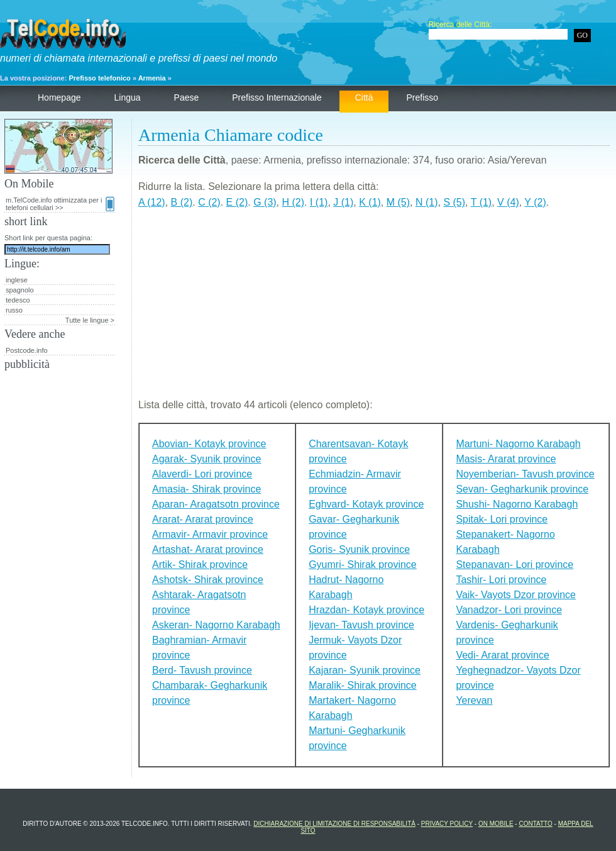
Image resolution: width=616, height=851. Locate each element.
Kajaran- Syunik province (365, 670)
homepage (59, 97)
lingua (128, 97)
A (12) (152, 202)
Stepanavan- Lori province (514, 565)
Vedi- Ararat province (503, 655)
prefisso (422, 97)
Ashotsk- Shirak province (208, 580)
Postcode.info (27, 350)
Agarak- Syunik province (206, 459)
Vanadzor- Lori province (509, 610)
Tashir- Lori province (501, 580)
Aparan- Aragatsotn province (216, 504)
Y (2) (535, 202)
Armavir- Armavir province (210, 534)
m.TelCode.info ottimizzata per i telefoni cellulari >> (60, 204)
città (364, 97)
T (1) (481, 202)
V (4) (508, 202)
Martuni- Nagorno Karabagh (518, 444)
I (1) (319, 202)
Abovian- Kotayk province (209, 444)
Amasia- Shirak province (206, 489)
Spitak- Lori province (502, 519)
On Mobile (496, 824)
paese (187, 97)
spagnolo (20, 290)
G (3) (265, 202)
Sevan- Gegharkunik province (522, 489)
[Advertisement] (374, 309)
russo (14, 310)
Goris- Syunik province (359, 549)
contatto (535, 824)
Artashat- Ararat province (208, 549)
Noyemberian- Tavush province (525, 474)
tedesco (18, 300)
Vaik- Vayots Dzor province (516, 595)
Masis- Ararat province (506, 459)
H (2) (294, 202)
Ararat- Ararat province (203, 519)
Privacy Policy (447, 824)
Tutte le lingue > (90, 320)
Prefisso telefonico (99, 78)
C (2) (209, 202)
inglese (17, 280)
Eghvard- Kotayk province (366, 504)
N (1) (427, 202)
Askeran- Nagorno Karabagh (216, 625)
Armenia (152, 78)
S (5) (454, 202)
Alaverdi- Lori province (202, 474)
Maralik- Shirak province (363, 685)
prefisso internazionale (277, 97)
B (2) (182, 202)
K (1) (370, 202)
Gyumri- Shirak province (363, 565)
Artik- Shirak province (200, 565)
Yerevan (474, 700)
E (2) (237, 202)
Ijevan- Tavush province (361, 625)
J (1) (343, 202)
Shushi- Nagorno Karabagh (517, 504)
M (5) (398, 202)
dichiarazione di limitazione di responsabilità (334, 824)
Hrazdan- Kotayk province (366, 610)
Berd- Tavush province (202, 670)
